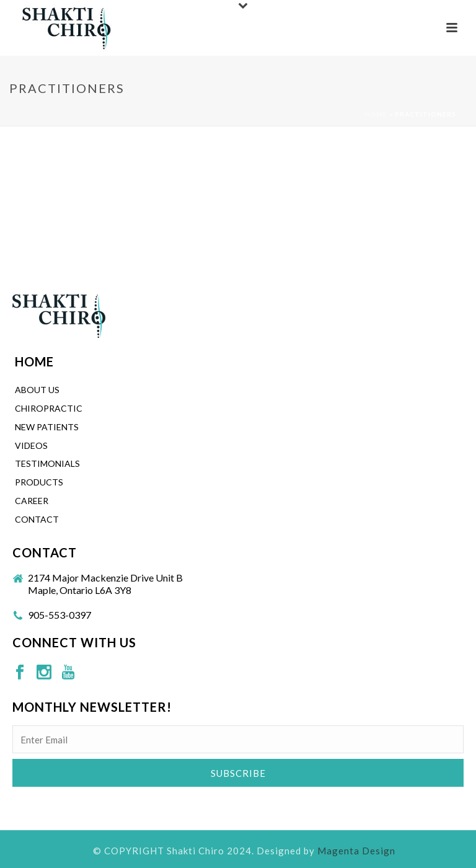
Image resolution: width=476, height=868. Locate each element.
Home (376, 114)
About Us (37, 390)
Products (39, 482)
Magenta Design (356, 851)
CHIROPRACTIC (49, 408)
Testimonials (47, 463)
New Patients (47, 427)
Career (32, 501)
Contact (37, 519)
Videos (31, 445)
